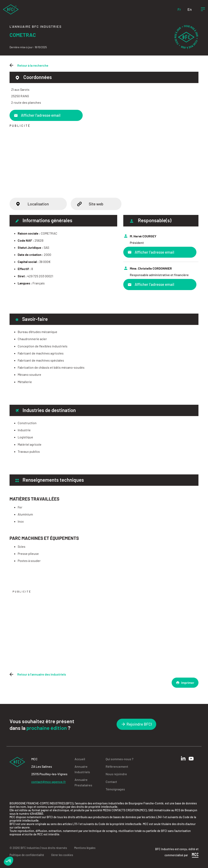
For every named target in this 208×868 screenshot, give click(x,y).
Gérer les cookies (62, 855)
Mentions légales (85, 848)
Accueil (80, 759)
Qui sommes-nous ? (120, 759)
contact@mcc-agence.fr (49, 782)
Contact (111, 782)
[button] (9, 861)
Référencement (117, 766)
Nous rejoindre (116, 774)
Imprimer (185, 683)
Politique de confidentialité (27, 855)
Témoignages (115, 789)
